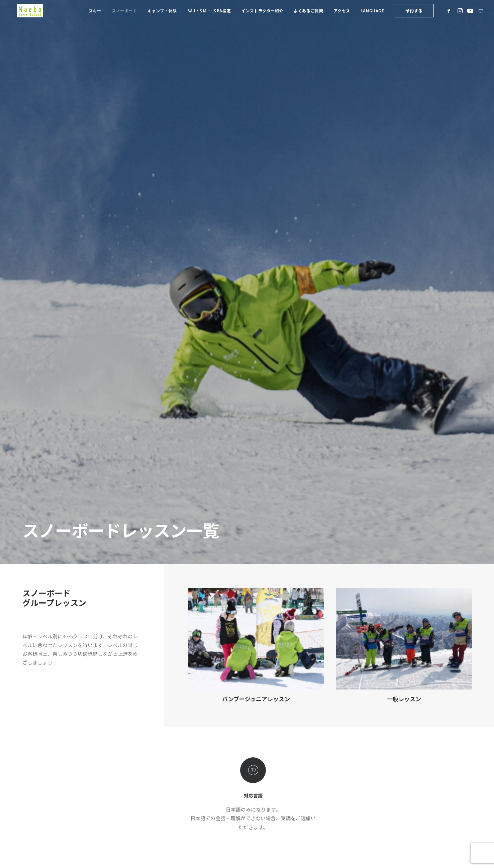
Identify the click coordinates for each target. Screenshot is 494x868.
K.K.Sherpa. (240, 828)
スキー (95, 14)
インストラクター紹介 (262, 14)
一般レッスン (404, 291)
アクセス (342, 14)
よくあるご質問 (308, 14)
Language (372, 14)
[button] (450, 14)
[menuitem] (95, 14)
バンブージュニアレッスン (256, 291)
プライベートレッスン (253, 602)
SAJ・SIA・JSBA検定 (209, 14)
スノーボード (124, 14)
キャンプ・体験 (162, 14)
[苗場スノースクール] (27, 14)
